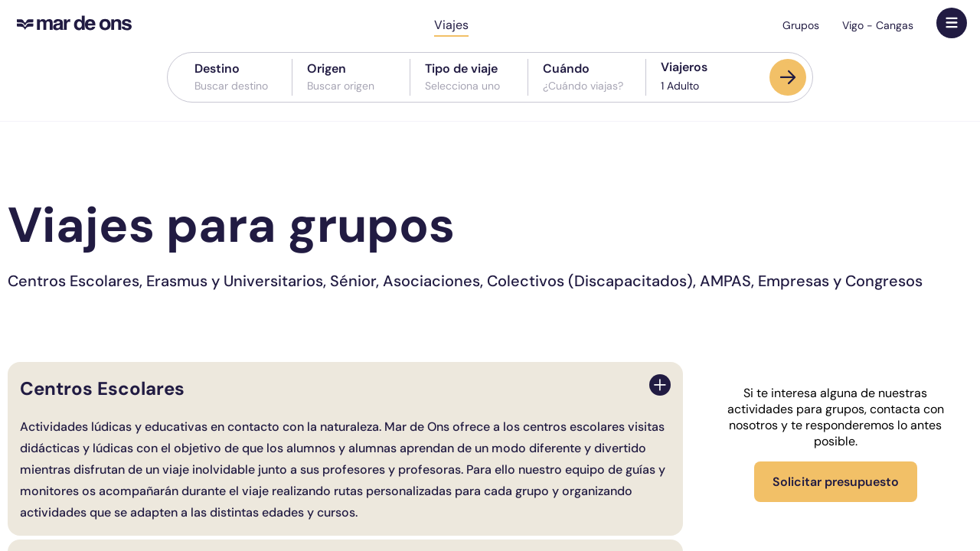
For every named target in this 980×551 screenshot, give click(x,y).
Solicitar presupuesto (836, 482)
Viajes (451, 25)
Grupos (801, 25)
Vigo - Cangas (878, 25)
